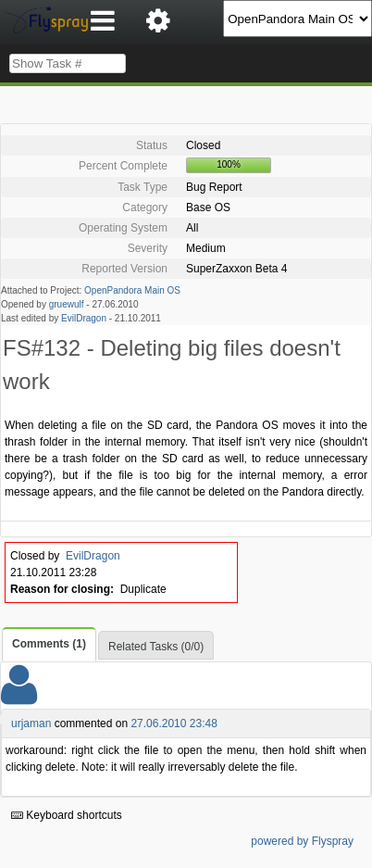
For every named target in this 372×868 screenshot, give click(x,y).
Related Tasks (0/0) (156, 647)
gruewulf (67, 304)
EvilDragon (84, 318)
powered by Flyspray (302, 841)
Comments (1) (49, 644)
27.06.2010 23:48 (174, 723)
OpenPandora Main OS (132, 290)
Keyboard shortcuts (67, 815)
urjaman (31, 723)
